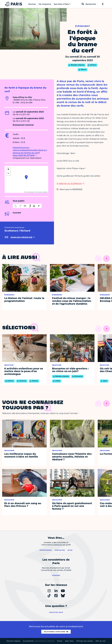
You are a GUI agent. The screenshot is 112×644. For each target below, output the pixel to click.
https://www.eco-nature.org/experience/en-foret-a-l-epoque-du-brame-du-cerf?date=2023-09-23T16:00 (30, 151)
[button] (26, 177)
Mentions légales (13, 641)
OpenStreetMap (38, 192)
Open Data (69, 641)
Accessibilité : (39, 641)
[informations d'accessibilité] (27, 206)
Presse (60, 641)
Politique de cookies (85, 641)
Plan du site (101, 641)
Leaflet (26, 192)
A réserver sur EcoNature (69, 183)
